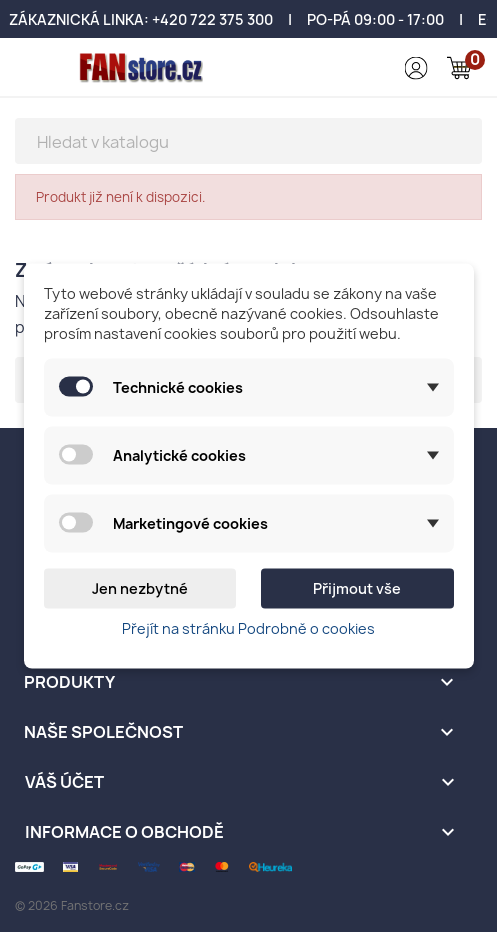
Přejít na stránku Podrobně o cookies (248, 628)
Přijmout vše (357, 588)
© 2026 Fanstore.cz (72, 905)
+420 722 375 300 (212, 19)
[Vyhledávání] (248, 141)
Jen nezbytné (140, 588)
